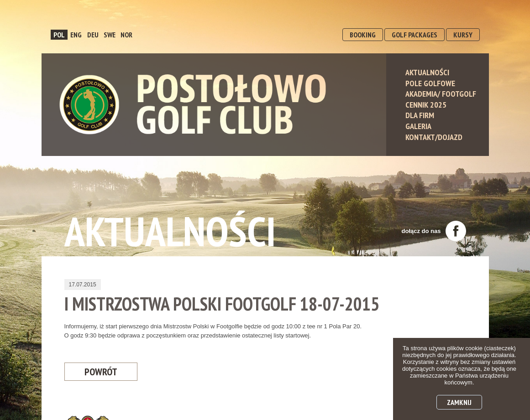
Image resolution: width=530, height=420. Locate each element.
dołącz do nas (434, 231)
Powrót (101, 372)
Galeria (418, 126)
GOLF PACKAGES (415, 35)
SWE (110, 35)
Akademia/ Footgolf (441, 94)
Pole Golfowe (430, 83)
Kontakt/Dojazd (434, 137)
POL (59, 35)
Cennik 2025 (426, 105)
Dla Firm (420, 115)
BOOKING (363, 35)
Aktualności (427, 72)
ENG (76, 35)
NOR (126, 35)
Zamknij (459, 402)
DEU (93, 35)
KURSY (463, 35)
